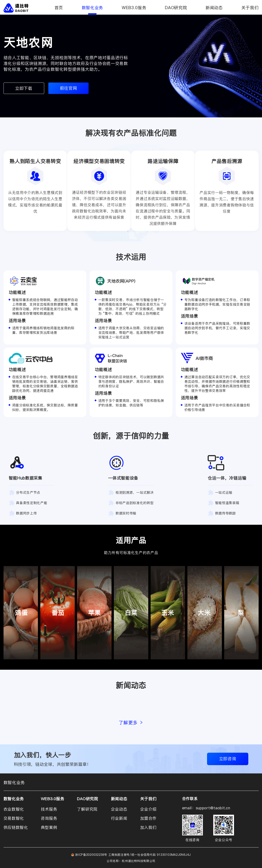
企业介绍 (148, 809)
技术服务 (49, 809)
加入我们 (148, 827)
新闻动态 (214, 8)
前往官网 (69, 88)
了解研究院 (87, 809)
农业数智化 (14, 809)
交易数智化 (14, 818)
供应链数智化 (16, 827)
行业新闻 (119, 818)
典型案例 (49, 827)
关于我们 (250, 8)
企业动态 (119, 809)
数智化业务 (93, 10)
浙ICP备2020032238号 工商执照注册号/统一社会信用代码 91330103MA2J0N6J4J (133, 855)
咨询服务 (49, 818)
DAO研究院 (176, 8)
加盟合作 (148, 818)
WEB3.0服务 (134, 8)
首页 (59, 8)
